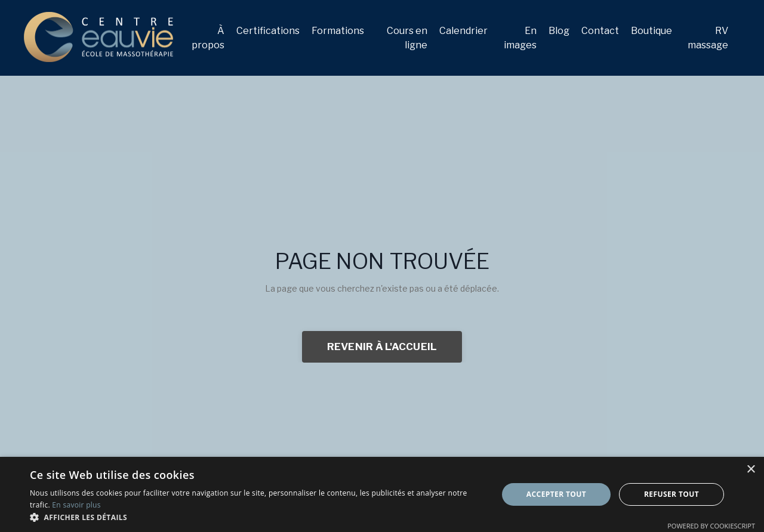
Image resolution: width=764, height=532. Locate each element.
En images (520, 38)
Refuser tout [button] (671, 494)
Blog (559, 31)
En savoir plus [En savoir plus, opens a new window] (76, 505)
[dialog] (382, 494)
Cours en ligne (407, 38)
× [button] (751, 470)
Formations (338, 31)
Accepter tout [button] (556, 494)
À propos (208, 38)
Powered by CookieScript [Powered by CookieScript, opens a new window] (711, 526)
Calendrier (463, 31)
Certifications (268, 31)
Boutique (651, 31)
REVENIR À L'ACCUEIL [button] (382, 347)
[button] (257, 517)
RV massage (708, 38)
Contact (600, 31)
